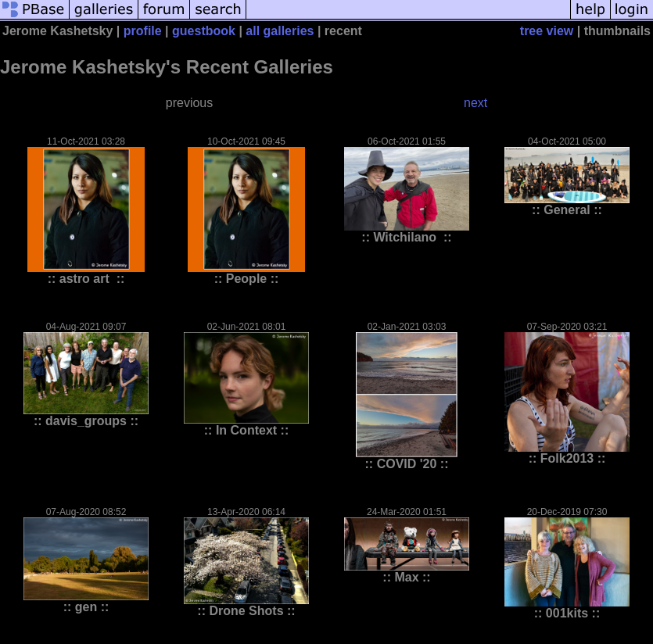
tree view (547, 31)
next (475, 103)
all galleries (280, 31)
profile (143, 31)
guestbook (204, 31)
